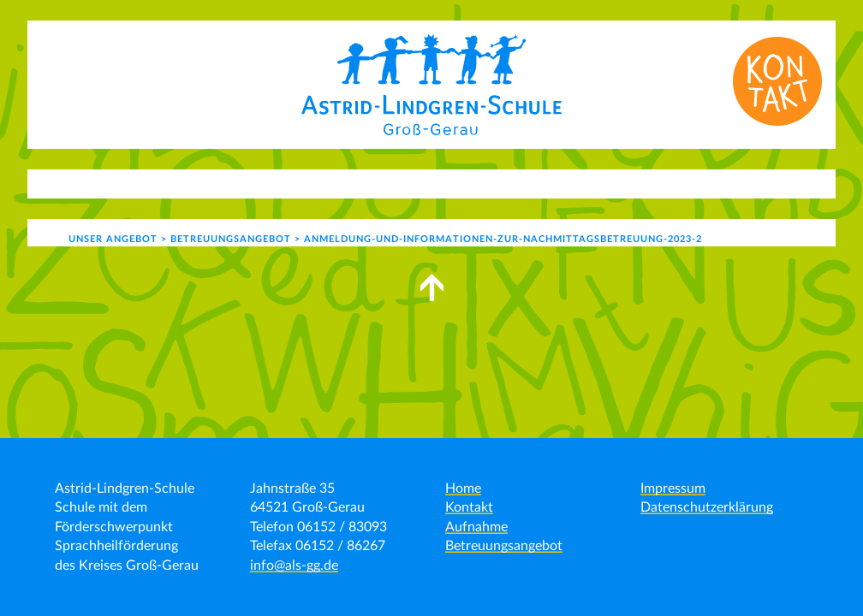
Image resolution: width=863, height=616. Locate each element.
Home (463, 489)
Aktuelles (128, 183)
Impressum (673, 489)
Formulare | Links (729, 183)
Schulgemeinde (501, 183)
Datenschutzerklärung (707, 507)
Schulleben (375, 183)
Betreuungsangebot (504, 546)
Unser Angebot (250, 183)
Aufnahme (476, 527)
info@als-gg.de (294, 566)
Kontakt (620, 183)
